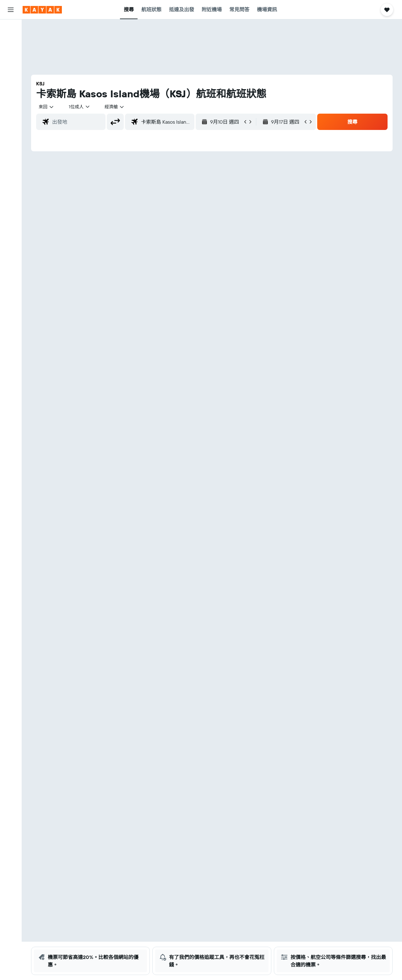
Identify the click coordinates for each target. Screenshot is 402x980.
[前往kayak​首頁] (42, 10)
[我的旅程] (11, 131)
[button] (11, 10)
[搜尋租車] (11, 55)
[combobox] (46, 107)
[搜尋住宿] (11, 42)
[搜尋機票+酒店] (11, 68)
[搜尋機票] (11, 29)
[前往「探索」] (11, 86)
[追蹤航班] (11, 100)
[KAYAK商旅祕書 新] (11, 113)
